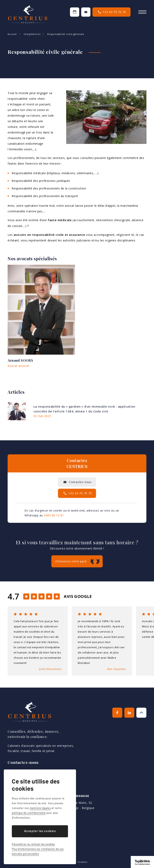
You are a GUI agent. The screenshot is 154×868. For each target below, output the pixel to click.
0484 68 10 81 (54, 515)
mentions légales (40, 808)
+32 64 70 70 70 (114, 12)
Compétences (32, 34)
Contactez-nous (86, 12)
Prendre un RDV (75, 12)
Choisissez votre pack (71, 561)
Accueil (12, 34)
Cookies (82, 862)
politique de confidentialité (29, 813)
